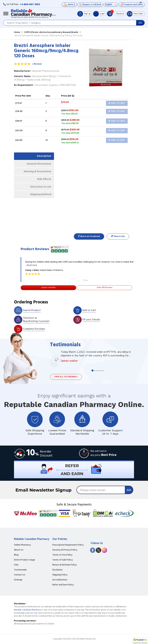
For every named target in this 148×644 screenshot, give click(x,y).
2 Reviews (37, 64)
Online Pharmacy (22, 545)
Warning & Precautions (37, 173)
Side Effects (44, 181)
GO (140, 23)
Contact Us (20, 575)
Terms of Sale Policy (62, 560)
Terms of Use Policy (62, 555)
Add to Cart (117, 103)
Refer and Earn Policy (63, 585)
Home (17, 32)
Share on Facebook (89, 236)
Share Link (118, 236)
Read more (32, 265)
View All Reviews (104, 288)
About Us (19, 550)
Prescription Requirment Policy (68, 545)
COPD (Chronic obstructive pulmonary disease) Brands (51, 32)
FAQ (16, 565)
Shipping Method (40, 197)
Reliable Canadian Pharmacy (27, 610)
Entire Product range (24, 560)
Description (44, 156)
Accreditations (60, 580)
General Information (38, 164)
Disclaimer (57, 570)
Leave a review (48, 288)
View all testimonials (66, 377)
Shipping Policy (60, 575)
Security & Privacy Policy (65, 550)
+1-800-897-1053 (30, 4)
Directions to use (40, 189)
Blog (16, 555)
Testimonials (20, 570)
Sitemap (18, 580)
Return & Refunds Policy (64, 565)
